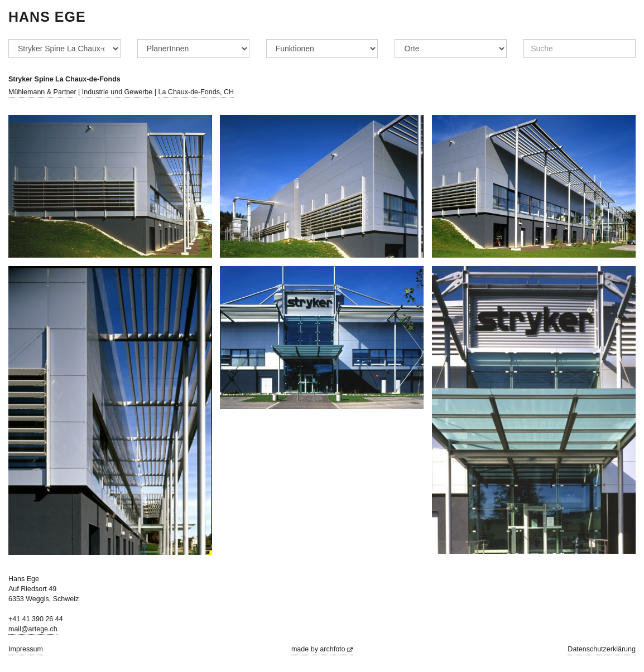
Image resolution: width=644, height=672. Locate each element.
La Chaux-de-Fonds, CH (196, 92)
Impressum (26, 649)
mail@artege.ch (33, 629)
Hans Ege (47, 17)
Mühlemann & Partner (42, 92)
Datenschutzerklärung (602, 649)
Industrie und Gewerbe (117, 92)
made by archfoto (322, 649)
